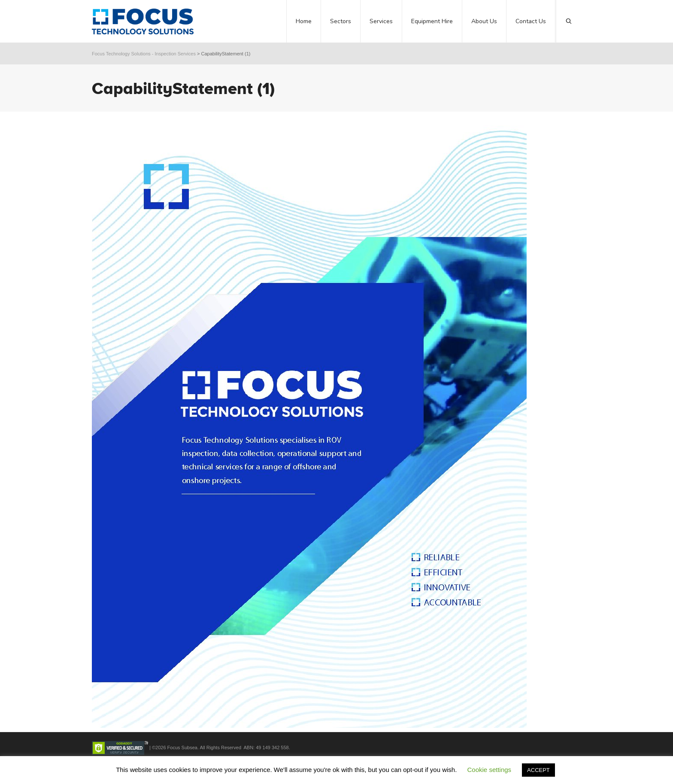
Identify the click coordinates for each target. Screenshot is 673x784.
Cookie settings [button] (490, 770)
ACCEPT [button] (538, 770)
